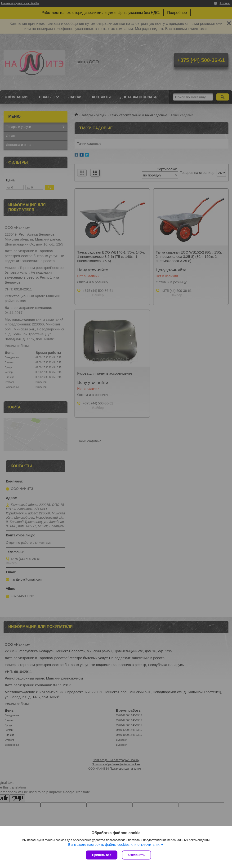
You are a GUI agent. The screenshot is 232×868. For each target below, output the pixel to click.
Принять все (102, 855)
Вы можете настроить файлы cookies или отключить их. (114, 844)
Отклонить (136, 855)
